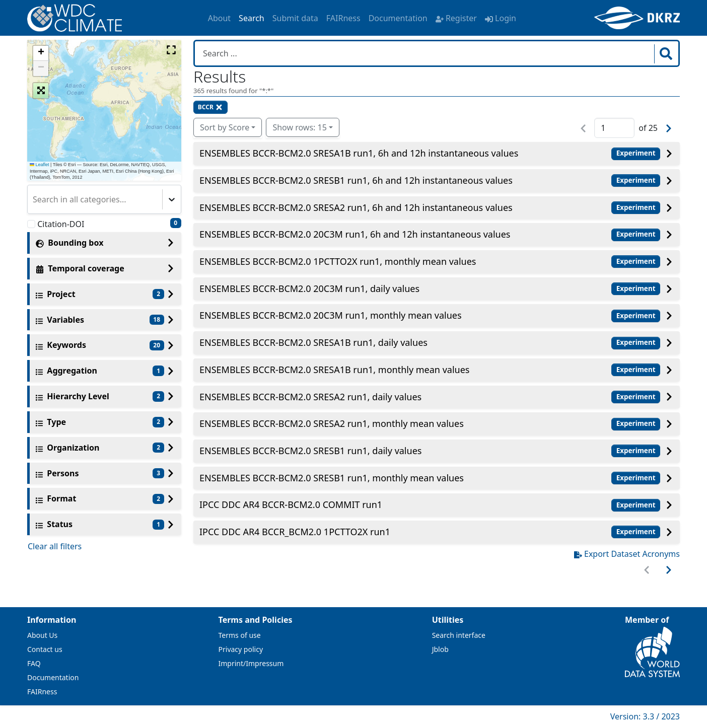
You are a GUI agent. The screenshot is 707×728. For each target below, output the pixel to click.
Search (252, 18)
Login (501, 18)
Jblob (440, 649)
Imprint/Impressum (251, 663)
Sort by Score (225, 127)
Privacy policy (241, 649)
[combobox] (34, 199)
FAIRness (343, 18)
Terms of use (240, 635)
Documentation (398, 18)
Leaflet (40, 165)
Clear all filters (55, 546)
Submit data (295, 18)
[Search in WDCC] (426, 53)
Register (456, 18)
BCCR (210, 107)
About (219, 18)
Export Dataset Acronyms (627, 554)
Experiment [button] (636, 153)
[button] (41, 53)
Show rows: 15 (299, 127)
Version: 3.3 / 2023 (645, 716)
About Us (42, 635)
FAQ (34, 663)
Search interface (459, 635)
